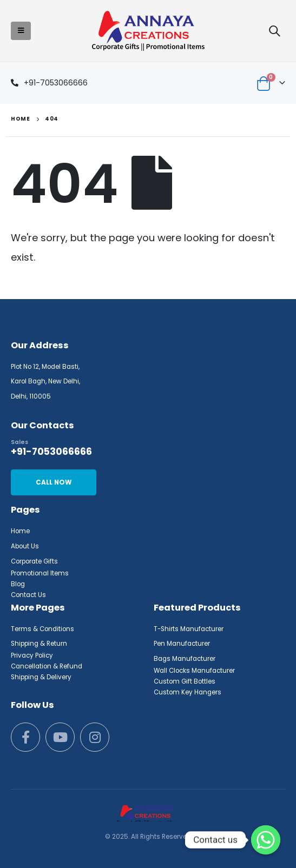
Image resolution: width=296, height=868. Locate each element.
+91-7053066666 (56, 83)
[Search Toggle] (274, 31)
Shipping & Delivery (41, 677)
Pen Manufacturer (182, 644)
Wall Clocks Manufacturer (194, 671)
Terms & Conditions (42, 629)
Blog (18, 584)
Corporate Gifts (34, 561)
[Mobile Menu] (21, 31)
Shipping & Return (39, 644)
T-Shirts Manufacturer (189, 629)
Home (20, 531)
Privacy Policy (32, 655)
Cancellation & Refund (47, 666)
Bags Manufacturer (185, 659)
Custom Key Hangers (188, 692)
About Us (25, 546)
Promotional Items (40, 573)
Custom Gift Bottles (185, 681)
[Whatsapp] (266, 840)
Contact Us (28, 595)
